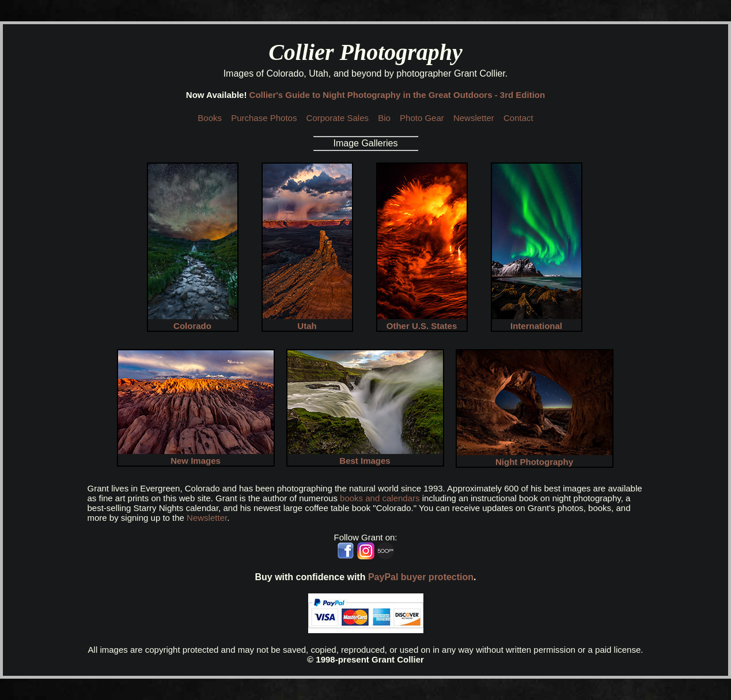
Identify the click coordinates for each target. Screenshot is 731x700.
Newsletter (474, 118)
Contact (518, 118)
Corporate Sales (338, 118)
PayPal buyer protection (421, 577)
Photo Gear (422, 118)
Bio (384, 118)
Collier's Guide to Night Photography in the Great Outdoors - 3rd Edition (397, 95)
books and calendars (380, 498)
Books (210, 118)
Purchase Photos (264, 118)
